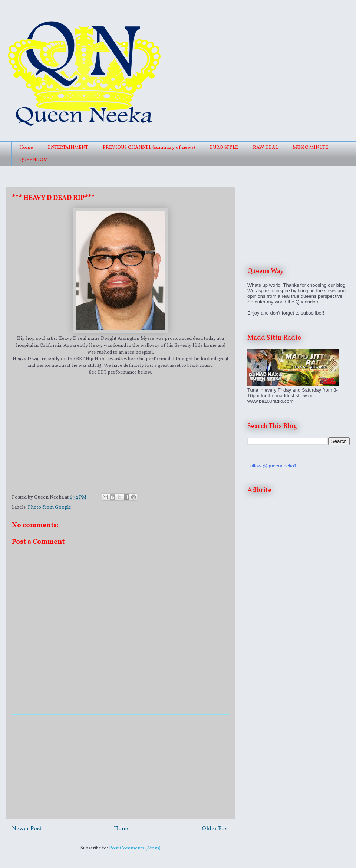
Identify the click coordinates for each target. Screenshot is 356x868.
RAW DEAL (265, 148)
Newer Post (27, 829)
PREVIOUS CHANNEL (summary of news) (149, 148)
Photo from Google (50, 507)
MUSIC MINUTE (310, 148)
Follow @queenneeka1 (272, 466)
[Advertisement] (121, 767)
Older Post (215, 829)
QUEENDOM (34, 160)
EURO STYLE (224, 148)
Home (26, 148)
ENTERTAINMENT (68, 148)
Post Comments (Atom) (135, 848)
